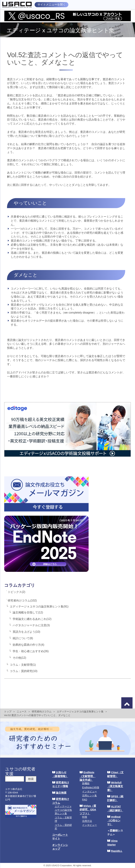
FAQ (85, 800)
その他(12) (19, 658)
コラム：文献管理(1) (23, 665)
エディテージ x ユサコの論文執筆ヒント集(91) (39, 606)
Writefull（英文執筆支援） (115, 786)
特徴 (85, 817)
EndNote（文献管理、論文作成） (88, 776)
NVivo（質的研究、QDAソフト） (88, 810)
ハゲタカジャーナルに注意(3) (31, 625)
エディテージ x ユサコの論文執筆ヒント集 (80, 712)
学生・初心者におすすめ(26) (31, 651)
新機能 (86, 783)
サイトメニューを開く (52, 4)
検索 (31, 779)
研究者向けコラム (42, 712)
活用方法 (87, 821)
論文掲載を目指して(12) (28, 612)
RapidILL (117, 851)
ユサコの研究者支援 (20, 771)
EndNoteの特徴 (91, 787)
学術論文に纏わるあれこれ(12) (32, 619)
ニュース (22, 712)
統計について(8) (23, 638)
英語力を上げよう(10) (26, 632)
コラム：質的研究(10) (24, 671)
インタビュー (89, 791)
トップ (8, 712)
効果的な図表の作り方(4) (28, 645)
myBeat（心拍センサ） (114, 820)
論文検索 (61, 793)
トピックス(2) (17, 592)
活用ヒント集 (89, 796)
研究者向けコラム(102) (22, 601)
